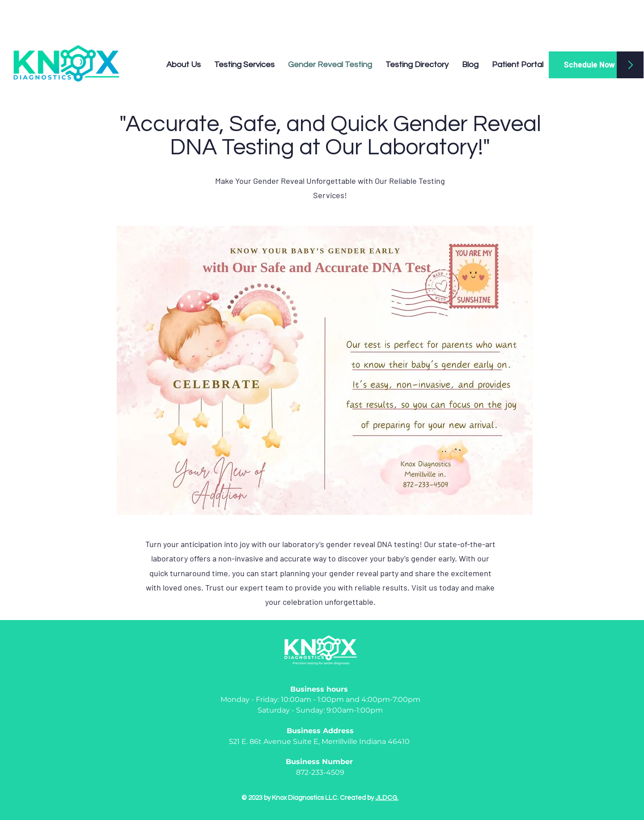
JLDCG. (387, 798)
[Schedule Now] (589, 65)
